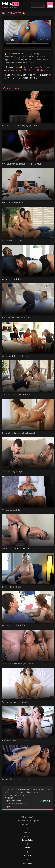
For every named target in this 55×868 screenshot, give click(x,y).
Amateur (20, 70)
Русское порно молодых (15, 804)
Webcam (44, 67)
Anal (6, 70)
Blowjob (29, 70)
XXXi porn (9, 798)
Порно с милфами (13, 801)
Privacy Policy (27, 840)
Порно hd (9, 807)
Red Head (38, 70)
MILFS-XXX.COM (27, 817)
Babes (36, 67)
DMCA (27, 848)
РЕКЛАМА (45, 801)
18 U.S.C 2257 (27, 863)
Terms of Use (27, 856)
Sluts (46, 70)
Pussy (12, 70)
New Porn (28, 67)
